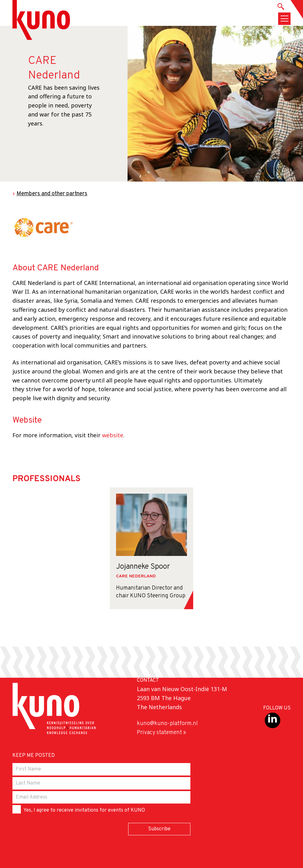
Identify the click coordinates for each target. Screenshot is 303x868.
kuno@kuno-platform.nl (167, 724)
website (113, 435)
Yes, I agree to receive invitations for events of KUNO (79, 809)
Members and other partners (52, 194)
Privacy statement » (161, 733)
